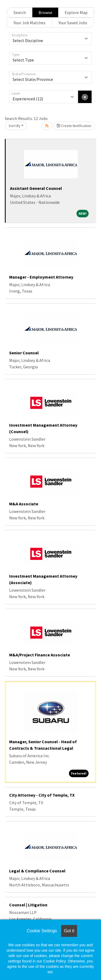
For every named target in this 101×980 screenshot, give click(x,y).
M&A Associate (24, 504)
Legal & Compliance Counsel (37, 871)
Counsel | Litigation (28, 905)
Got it (69, 931)
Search (20, 12)
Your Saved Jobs (73, 23)
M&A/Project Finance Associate (40, 655)
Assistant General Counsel (36, 188)
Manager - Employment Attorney (41, 277)
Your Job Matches (29, 23)
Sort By (15, 126)
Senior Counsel (24, 353)
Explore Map (76, 12)
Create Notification (74, 126)
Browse (45, 12)
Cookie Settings (42, 931)
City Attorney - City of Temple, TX (42, 795)
